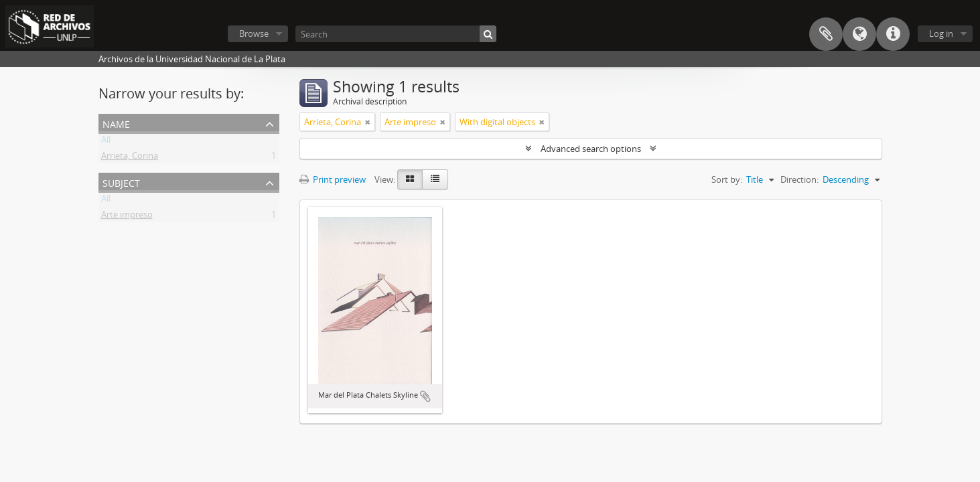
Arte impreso (127, 217)
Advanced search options (591, 149)
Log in (941, 33)
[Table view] (435, 179)
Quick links (893, 34)
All (106, 142)
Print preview (333, 179)
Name (116, 123)
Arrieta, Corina (130, 158)
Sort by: (727, 179)
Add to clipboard (425, 396)
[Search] (396, 34)
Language (859, 34)
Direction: (799, 179)
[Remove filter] (368, 122)
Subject (121, 182)
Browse (254, 33)
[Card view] (410, 179)
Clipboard (826, 34)
